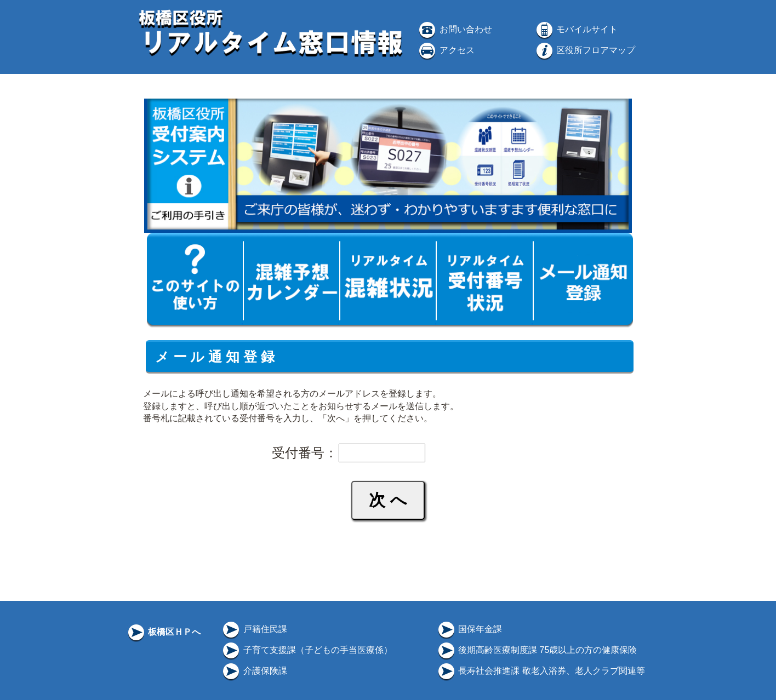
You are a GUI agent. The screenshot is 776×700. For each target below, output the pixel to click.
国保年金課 (469, 629)
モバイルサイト (576, 29)
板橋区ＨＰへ (163, 632)
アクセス (446, 50)
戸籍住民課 (254, 629)
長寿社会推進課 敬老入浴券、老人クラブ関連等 (541, 671)
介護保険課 (254, 671)
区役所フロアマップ (585, 50)
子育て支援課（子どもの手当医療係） (306, 650)
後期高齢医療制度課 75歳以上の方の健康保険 (537, 650)
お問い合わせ (454, 29)
